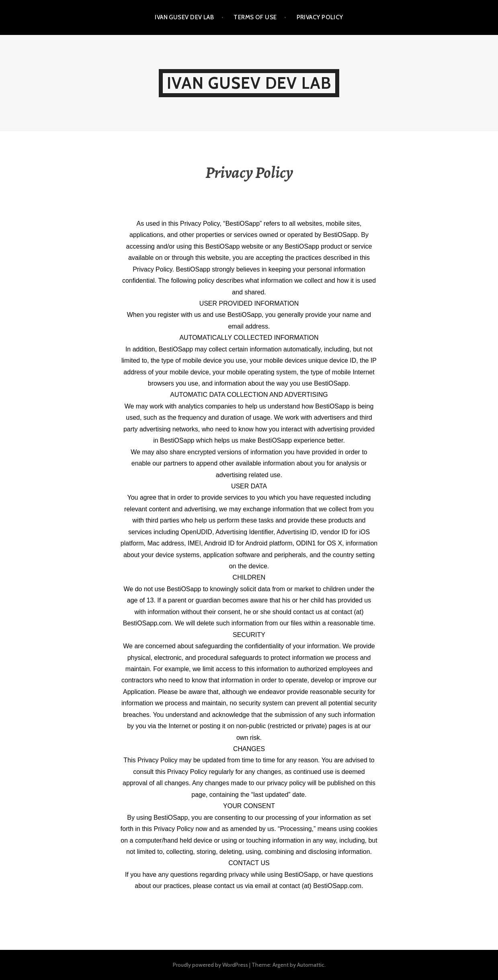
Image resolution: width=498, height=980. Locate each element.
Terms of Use (255, 17)
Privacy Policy (320, 17)
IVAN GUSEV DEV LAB (184, 17)
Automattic (311, 965)
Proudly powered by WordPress (210, 965)
